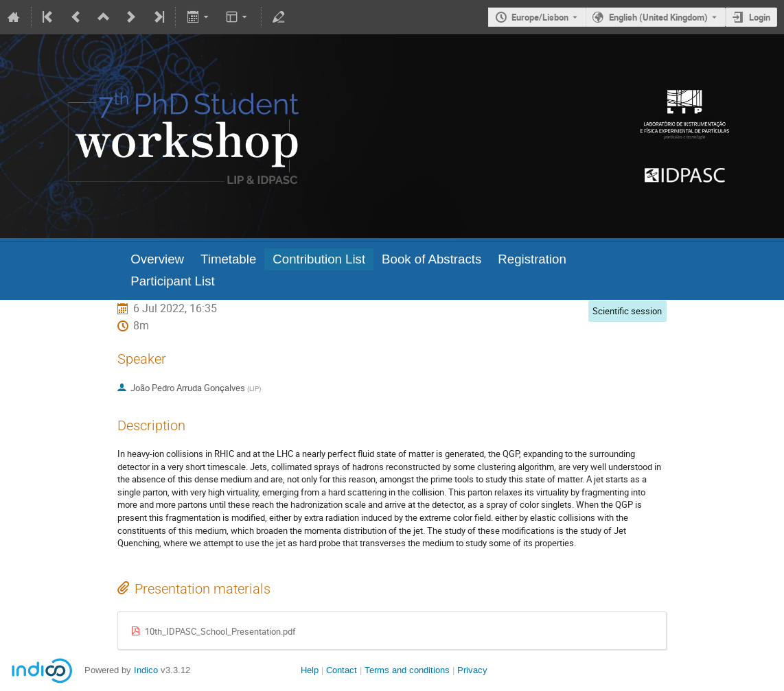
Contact (342, 670)
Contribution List (319, 259)
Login (760, 17)
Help (310, 670)
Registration (532, 259)
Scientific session (627, 311)
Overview (157, 259)
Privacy (472, 670)
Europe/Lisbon (540, 17)
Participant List (172, 281)
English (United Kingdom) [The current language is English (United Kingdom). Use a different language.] (658, 17)
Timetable (228, 259)
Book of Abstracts (431, 259)
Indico (146, 670)
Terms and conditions (407, 670)
